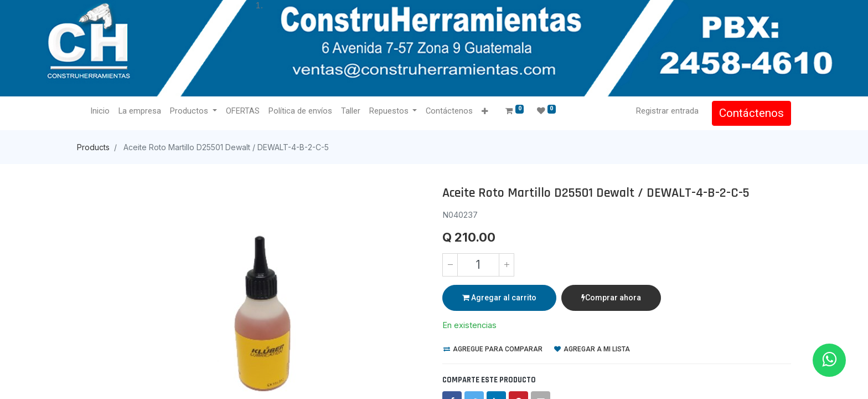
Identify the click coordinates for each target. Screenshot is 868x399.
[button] (485, 112)
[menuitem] (100, 111)
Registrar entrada (667, 111)
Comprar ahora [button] (611, 298)
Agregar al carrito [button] (499, 298)
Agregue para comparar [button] (493, 349)
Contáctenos (751, 113)
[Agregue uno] (507, 265)
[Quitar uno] (450, 265)
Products (93, 147)
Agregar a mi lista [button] (592, 349)
